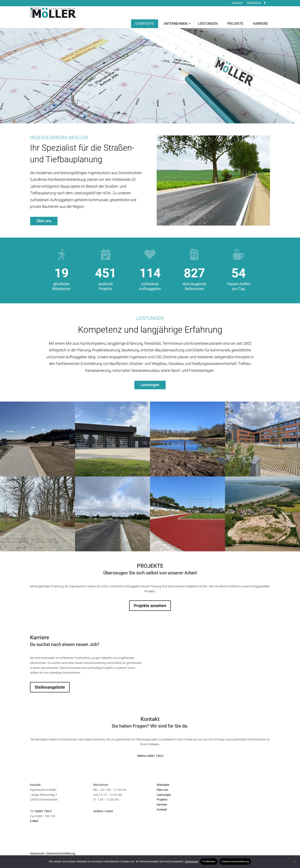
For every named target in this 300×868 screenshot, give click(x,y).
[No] (295, 862)
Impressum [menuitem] (254, 3)
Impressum (37, 853)
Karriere (162, 805)
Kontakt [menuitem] (237, 3)
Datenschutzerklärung (61, 853)
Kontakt (162, 810)
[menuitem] (144, 21)
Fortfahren (209, 861)
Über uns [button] (44, 221)
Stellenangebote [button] (50, 687)
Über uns (162, 790)
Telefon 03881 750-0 (150, 756)
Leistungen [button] (150, 385)
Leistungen (164, 795)
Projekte (162, 800)
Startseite (163, 785)
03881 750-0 (43, 811)
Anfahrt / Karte (103, 811)
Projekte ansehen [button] (150, 606)
